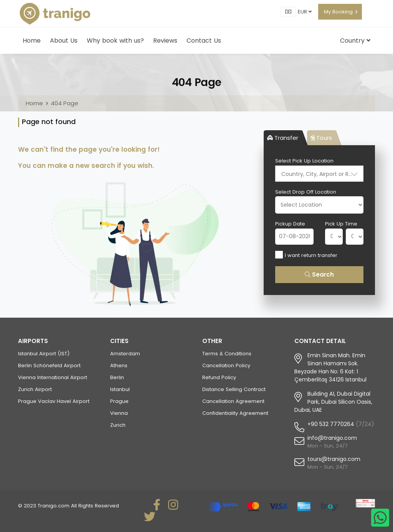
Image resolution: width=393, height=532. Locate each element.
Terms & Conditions (227, 354)
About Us (64, 41)
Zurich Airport (35, 389)
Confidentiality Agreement (235, 413)
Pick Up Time (341, 224)
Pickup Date (290, 224)
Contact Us (204, 41)
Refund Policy (219, 377)
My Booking (338, 12)
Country (355, 41)
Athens (119, 365)
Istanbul (120, 389)
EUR (305, 12)
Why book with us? (115, 41)
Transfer (283, 138)
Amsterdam (125, 354)
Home (32, 41)
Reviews (165, 41)
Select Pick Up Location (304, 161)
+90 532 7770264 (331, 424)
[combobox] (319, 174)
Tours (321, 138)
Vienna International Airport (53, 377)
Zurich (118, 425)
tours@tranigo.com (334, 459)
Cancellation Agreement (233, 401)
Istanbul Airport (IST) (44, 354)
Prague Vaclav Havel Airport (54, 401)
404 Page (64, 103)
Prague (119, 401)
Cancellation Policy (226, 365)
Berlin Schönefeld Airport (49, 365)
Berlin (117, 377)
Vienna (119, 413)
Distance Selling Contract (234, 389)
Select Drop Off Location (306, 192)
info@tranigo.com (332, 438)
